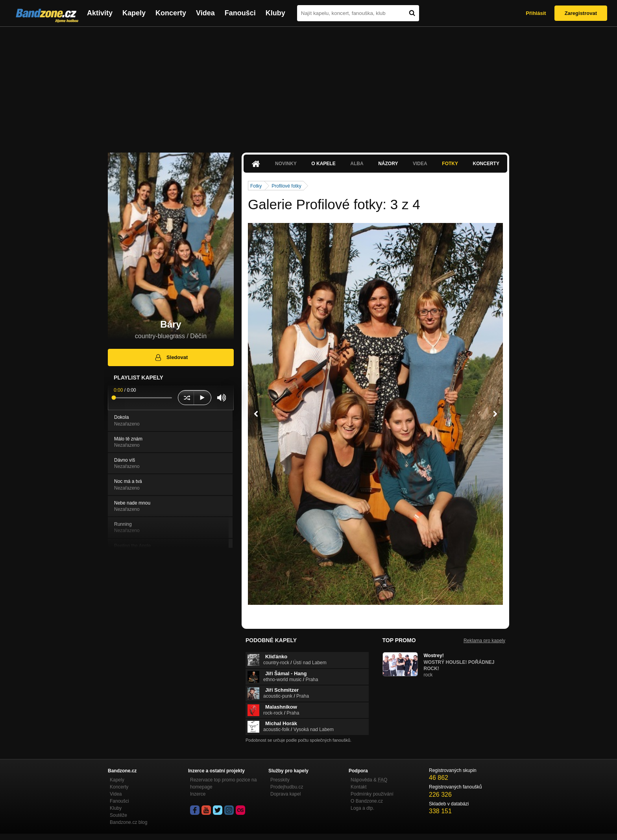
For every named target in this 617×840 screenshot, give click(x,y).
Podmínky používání (372, 794)
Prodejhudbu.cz (287, 787)
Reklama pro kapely (484, 641)
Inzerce (198, 794)
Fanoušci (240, 13)
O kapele (323, 164)
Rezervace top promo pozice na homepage (223, 783)
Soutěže (118, 815)
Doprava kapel (285, 794)
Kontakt (359, 787)
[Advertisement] (308, 86)
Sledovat (171, 357)
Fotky (450, 164)
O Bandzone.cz (367, 801)
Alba (357, 164)
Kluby (275, 13)
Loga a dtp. (362, 808)
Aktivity (100, 13)
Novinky (286, 164)
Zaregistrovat (581, 13)
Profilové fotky (286, 186)
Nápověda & (369, 780)
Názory (388, 164)
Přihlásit (536, 13)
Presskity (280, 780)
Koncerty (171, 13)
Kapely (134, 13)
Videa (205, 13)
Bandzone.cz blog (128, 822)
